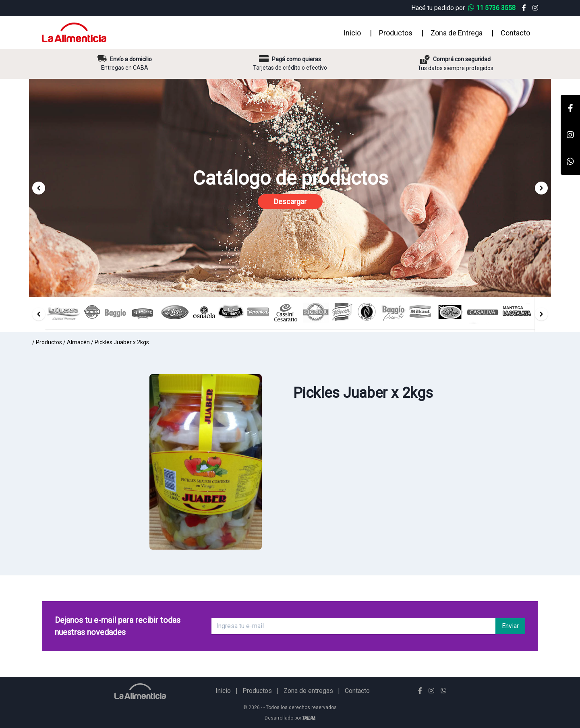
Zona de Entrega (457, 33)
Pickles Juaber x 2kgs (122, 342)
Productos (396, 33)
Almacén (78, 342)
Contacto (515, 33)
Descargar (290, 202)
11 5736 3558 (493, 8)
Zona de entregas (308, 691)
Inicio (352, 33)
